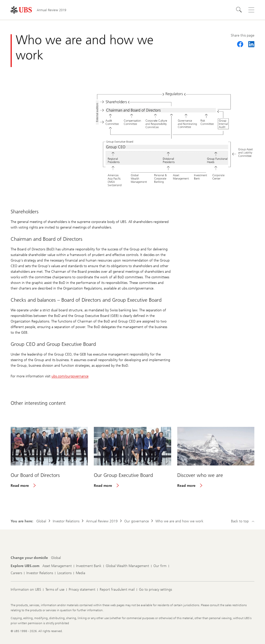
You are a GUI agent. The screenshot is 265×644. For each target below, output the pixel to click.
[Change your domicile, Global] (56, 558)
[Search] (239, 10)
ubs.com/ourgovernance (70, 376)
